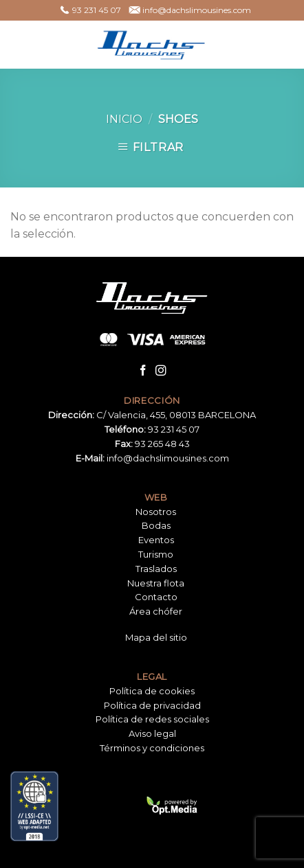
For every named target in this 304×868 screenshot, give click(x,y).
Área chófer (156, 611)
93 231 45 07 (174, 429)
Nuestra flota (156, 583)
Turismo (156, 554)
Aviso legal (152, 733)
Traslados (156, 569)
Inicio (124, 119)
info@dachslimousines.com (168, 458)
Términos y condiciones (152, 748)
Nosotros (156, 512)
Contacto (156, 597)
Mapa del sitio (156, 637)
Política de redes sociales (152, 719)
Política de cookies (152, 691)
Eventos (156, 540)
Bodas (156, 525)
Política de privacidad (152, 705)
